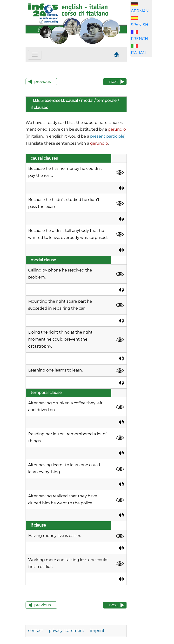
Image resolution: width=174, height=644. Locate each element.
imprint (97, 631)
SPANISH (140, 25)
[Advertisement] (152, 82)
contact (36, 631)
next (114, 82)
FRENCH (139, 39)
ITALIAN (138, 53)
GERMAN (140, 11)
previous (43, 82)
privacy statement (67, 631)
